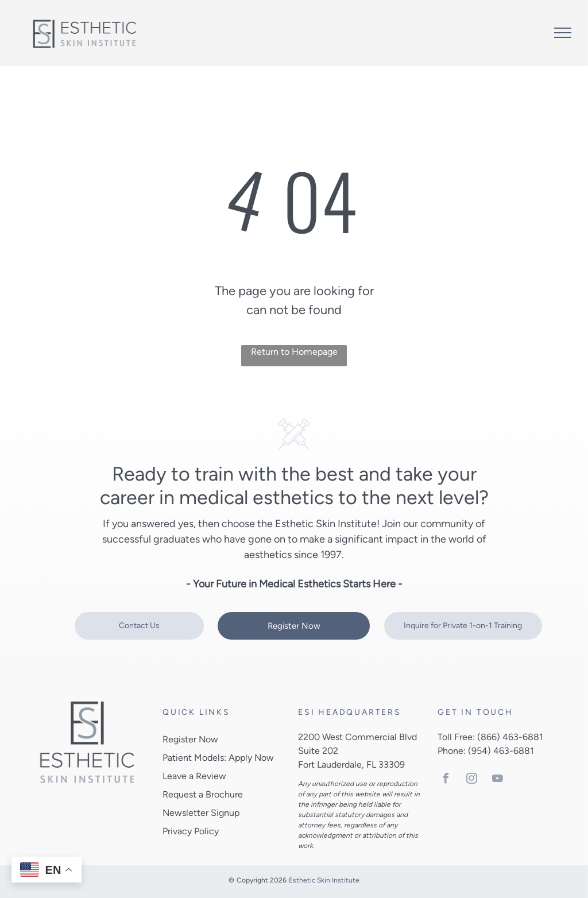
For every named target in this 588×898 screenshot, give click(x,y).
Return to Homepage (294, 352)
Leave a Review (194, 776)
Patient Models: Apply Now (218, 758)
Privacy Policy (191, 831)
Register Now (190, 739)
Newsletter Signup (201, 813)
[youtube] (497, 780)
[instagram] (471, 780)
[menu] (563, 33)
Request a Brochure (203, 794)
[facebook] (446, 780)
